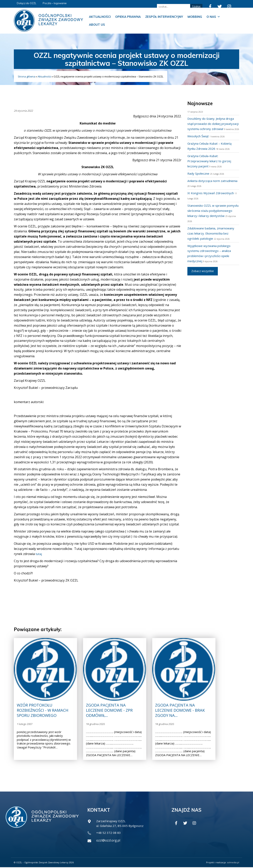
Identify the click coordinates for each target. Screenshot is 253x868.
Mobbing (195, 17)
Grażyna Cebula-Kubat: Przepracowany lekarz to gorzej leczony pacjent (211, 166)
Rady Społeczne (199, 179)
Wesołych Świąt (199, 141)
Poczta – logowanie (55, 3)
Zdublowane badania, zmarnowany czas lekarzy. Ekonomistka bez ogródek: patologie (213, 238)
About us (97, 25)
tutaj (39, 554)
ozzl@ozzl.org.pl (108, 841)
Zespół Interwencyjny (164, 17)
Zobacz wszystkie (203, 276)
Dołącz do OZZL (27, 3)
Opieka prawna (128, 17)
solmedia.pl (233, 863)
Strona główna (26, 76)
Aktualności (100, 17)
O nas (213, 17)
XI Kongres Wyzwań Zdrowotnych (212, 198)
